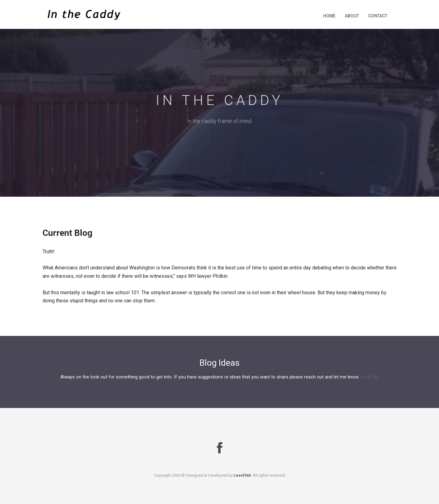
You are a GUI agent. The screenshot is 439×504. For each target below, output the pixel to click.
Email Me (370, 377)
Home (329, 16)
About (352, 16)
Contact (378, 16)
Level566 (242, 475)
